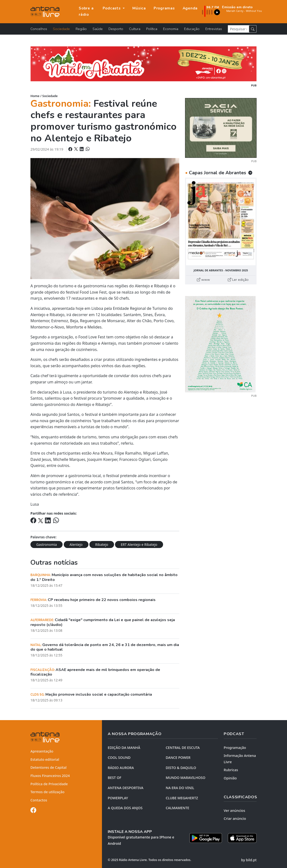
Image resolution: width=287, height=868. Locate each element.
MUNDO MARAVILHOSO (186, 778)
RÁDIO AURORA (121, 768)
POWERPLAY (118, 798)
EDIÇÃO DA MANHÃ (124, 748)
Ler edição (238, 280)
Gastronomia (47, 544)
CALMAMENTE (177, 808)
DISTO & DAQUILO (181, 768)
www (203, 280)
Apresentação (42, 751)
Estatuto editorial (45, 759)
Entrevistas (214, 29)
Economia (171, 29)
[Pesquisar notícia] (238, 29)
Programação (235, 748)
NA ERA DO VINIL (180, 788)
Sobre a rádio (86, 11)
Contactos (39, 800)
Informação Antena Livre (240, 759)
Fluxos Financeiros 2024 (50, 776)
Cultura (135, 29)
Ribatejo (102, 544)
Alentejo (76, 544)
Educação (192, 29)
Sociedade (61, 29)
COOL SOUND (119, 758)
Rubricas (231, 770)
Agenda (190, 8)
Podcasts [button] (112, 8)
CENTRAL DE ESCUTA (183, 748)
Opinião (230, 778)
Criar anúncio (235, 819)
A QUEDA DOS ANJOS (125, 808)
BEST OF (115, 778)
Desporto (116, 29)
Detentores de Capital (48, 767)
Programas (164, 8)
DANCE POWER (178, 758)
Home (35, 96)
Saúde (98, 29)
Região (81, 29)
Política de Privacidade (49, 784)
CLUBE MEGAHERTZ (182, 798)
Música (139, 8)
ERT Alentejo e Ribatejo (139, 544)
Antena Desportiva (126, 788)
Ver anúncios (234, 811)
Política (152, 29)
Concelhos (39, 29)
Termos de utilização (47, 792)
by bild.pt (249, 860)
